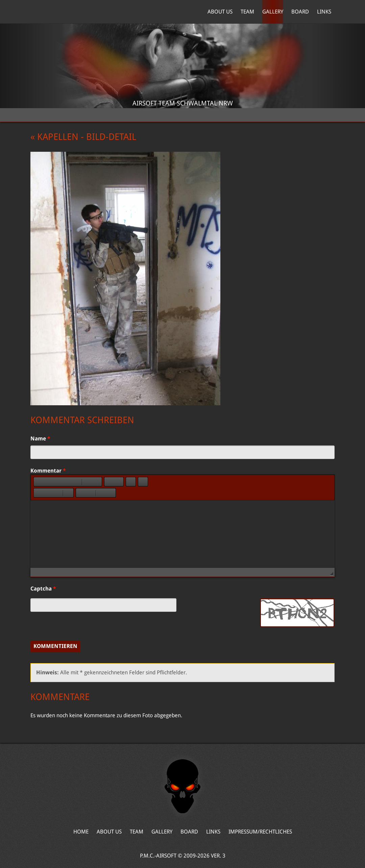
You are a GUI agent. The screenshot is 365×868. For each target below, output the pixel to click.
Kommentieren (55, 646)
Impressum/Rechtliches (260, 832)
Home (62, 12)
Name (40, 439)
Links (324, 12)
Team (247, 12)
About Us (220, 12)
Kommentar (48, 471)
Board (300, 12)
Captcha (43, 589)
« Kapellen (54, 137)
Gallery (273, 12)
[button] (39, 482)
